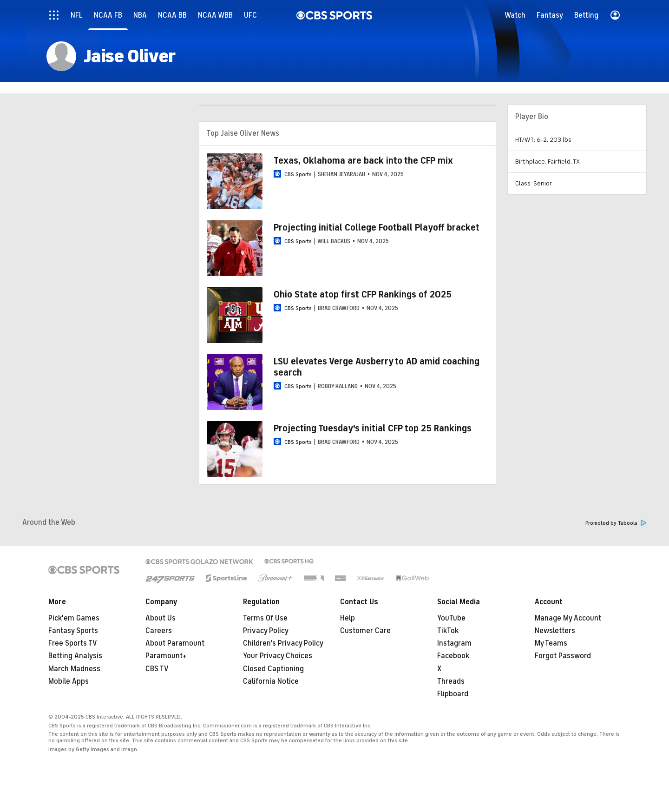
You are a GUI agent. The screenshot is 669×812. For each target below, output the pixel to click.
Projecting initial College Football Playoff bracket (377, 228)
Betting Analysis (75, 656)
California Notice (271, 681)
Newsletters (555, 631)
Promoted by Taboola (616, 523)
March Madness (74, 669)
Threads (451, 681)
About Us (161, 618)
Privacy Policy (266, 631)
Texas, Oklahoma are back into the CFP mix (363, 161)
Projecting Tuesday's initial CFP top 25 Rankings (373, 428)
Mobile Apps (69, 681)
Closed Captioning (273, 669)
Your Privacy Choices (278, 656)
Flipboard (453, 694)
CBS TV (157, 669)
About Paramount (175, 643)
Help (348, 618)
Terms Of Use (265, 618)
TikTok (448, 631)
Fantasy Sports (73, 631)
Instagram (454, 643)
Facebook (453, 656)
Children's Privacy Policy (283, 643)
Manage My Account (568, 618)
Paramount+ (166, 656)
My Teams (551, 643)
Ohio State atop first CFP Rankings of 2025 (363, 294)
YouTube (451, 618)
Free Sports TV (73, 643)
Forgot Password (563, 656)
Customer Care (365, 631)
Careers (159, 631)
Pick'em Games (74, 618)
